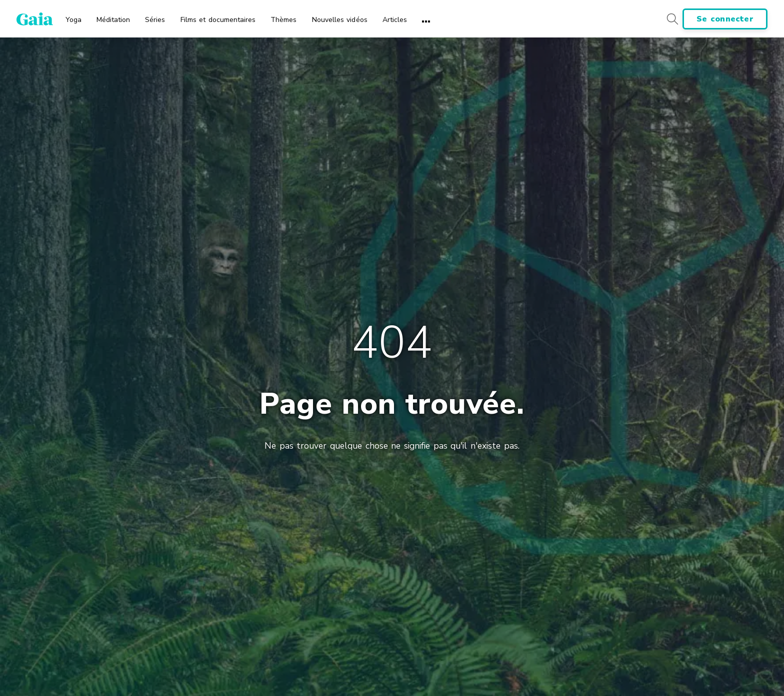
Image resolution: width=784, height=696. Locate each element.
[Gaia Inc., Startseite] (35, 19)
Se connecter (725, 19)
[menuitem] (73, 16)
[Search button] (672, 19)
